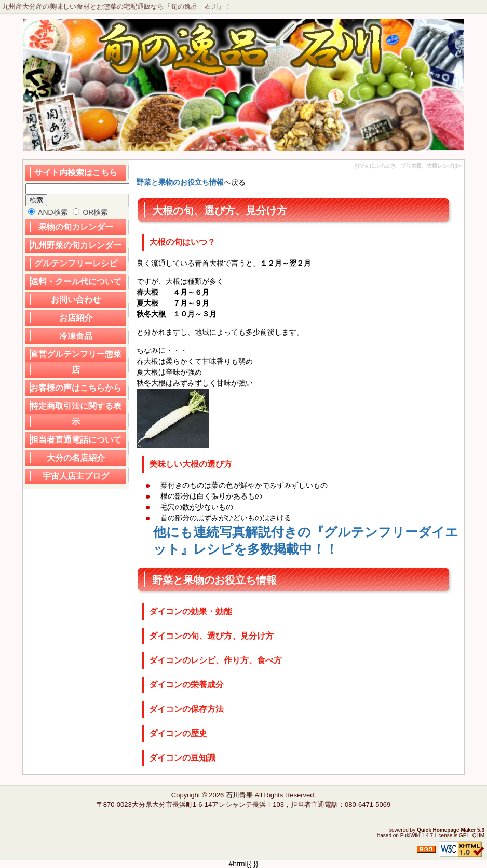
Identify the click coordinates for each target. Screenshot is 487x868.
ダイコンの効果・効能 (191, 611)
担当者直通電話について (76, 440)
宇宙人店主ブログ (76, 476)
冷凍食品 (76, 336)
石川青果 (239, 795)
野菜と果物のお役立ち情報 (180, 182)
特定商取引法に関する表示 (76, 414)
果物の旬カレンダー (76, 227)
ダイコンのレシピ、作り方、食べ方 (215, 660)
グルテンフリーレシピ (76, 263)
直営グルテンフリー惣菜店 (76, 362)
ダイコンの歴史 (178, 733)
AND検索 (48, 212)
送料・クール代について (76, 281)
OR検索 (91, 212)
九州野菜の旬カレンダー (76, 245)
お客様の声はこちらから (76, 388)
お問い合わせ (76, 300)
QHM (478, 836)
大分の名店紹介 (76, 458)
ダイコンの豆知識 (182, 758)
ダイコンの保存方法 (186, 709)
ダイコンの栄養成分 (186, 685)
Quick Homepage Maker (446, 830)
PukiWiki (410, 836)
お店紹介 (76, 318)
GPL (464, 836)
